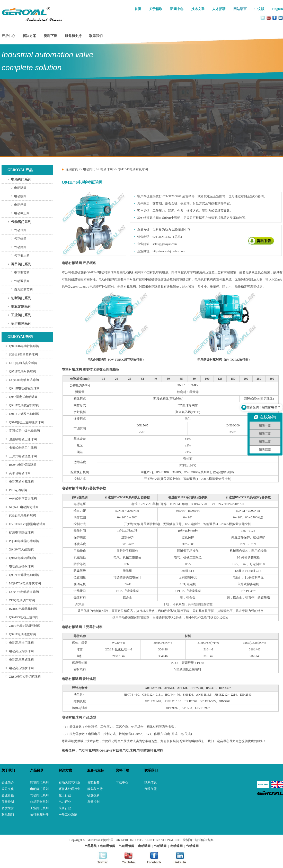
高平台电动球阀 (20, 473)
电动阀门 (89, 169)
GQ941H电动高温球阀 (24, 380)
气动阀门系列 (21, 222)
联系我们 (96, 36)
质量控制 (8, 802)
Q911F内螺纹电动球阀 (24, 414)
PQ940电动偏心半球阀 (24, 541)
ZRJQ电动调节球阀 (22, 600)
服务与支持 (96, 770)
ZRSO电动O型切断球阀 (25, 677)
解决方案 (29, 36)
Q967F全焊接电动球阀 (24, 575)
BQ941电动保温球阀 (23, 465)
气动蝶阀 (20, 239)
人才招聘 (219, 9)
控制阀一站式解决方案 (198, 840)
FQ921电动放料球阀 (23, 516)
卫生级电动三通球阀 (23, 439)
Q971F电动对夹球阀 (23, 371)
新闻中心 (177, 9)
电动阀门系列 (21, 179)
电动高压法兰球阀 (21, 643)
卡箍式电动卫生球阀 (23, 448)
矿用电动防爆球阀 (21, 533)
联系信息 (151, 782)
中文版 (259, 9)
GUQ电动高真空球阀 (23, 363)
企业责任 (8, 795)
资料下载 (50, 36)
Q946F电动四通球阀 (23, 558)
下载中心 (122, 782)
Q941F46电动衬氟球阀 (24, 346)
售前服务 (93, 782)
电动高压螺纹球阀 (21, 668)
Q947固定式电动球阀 (23, 397)
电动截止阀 (22, 213)
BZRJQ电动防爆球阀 (23, 609)
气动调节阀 (22, 281)
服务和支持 (73, 36)
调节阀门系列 (21, 264)
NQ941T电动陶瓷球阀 (24, 507)
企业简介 (8, 782)
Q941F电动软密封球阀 (24, 405)
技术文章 (198, 9)
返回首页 (72, 169)
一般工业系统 (68, 815)
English (278, 9)
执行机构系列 (21, 324)
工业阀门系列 (21, 315)
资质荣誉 (8, 808)
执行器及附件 (39, 815)
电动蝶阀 (20, 196)
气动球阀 (20, 230)
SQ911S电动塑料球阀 (23, 354)
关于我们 (8, 770)
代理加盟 (151, 789)
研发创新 (93, 795)
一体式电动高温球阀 (23, 499)
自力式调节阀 (23, 290)
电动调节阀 (22, 273)
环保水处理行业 (69, 789)
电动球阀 (20, 188)
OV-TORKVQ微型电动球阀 (27, 524)
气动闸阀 (20, 247)
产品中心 (8, 36)
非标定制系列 (21, 307)
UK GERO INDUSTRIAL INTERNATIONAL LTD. (148, 840)
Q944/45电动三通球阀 (24, 617)
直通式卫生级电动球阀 (24, 431)
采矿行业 (65, 808)
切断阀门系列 (21, 298)
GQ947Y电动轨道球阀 (24, 592)
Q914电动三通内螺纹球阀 (26, 422)
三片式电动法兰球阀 (23, 456)
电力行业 (65, 802)
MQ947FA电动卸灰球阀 (25, 583)
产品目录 (37, 770)
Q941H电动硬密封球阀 (24, 388)
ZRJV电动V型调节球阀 (25, 626)
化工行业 (65, 795)
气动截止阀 (22, 256)
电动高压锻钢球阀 (21, 566)
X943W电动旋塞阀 (22, 549)
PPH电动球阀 (18, 490)
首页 (138, 9)
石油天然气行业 (69, 782)
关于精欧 (156, 9)
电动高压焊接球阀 (21, 651)
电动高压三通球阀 (21, 660)
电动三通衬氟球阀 (21, 482)
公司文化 (8, 789)
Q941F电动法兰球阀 (23, 634)
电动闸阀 (20, 205)
